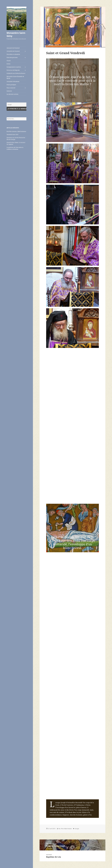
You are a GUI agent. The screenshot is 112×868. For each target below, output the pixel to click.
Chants (9, 61)
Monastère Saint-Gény (16, 34)
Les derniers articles (12, 94)
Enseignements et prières (14, 67)
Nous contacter (11, 88)
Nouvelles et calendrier (13, 54)
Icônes (8, 64)
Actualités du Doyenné (13, 51)
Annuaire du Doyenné (13, 48)
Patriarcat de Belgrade (13, 70)
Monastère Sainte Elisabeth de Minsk (15, 77)
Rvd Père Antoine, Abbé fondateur (16, 131)
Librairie (9, 91)
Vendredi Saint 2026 (12, 135)
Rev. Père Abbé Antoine (65, 829)
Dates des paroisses (12, 57)
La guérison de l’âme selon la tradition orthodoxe (15, 148)
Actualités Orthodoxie (13, 81)
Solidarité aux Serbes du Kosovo (16, 73)
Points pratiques (11, 85)
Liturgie (77, 829)
